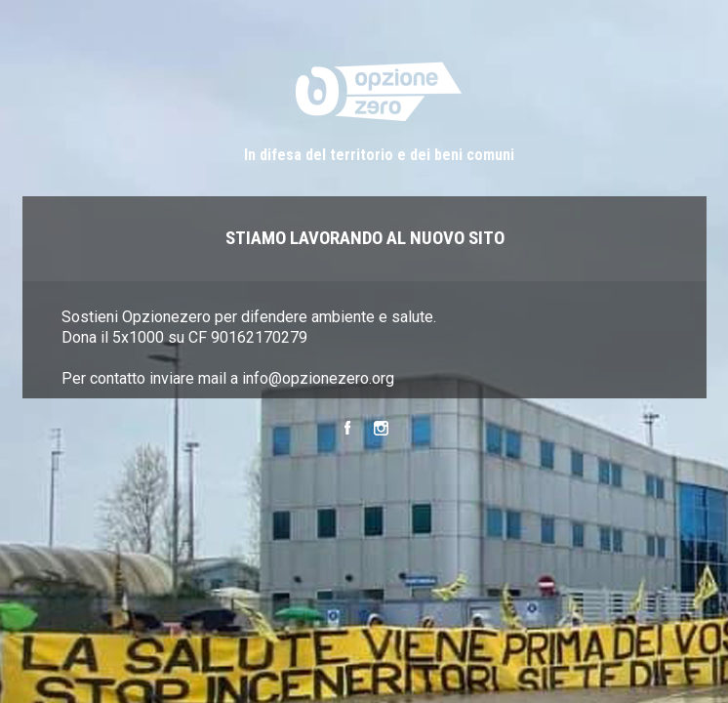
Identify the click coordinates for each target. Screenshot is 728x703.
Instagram (381, 431)
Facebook (347, 431)
